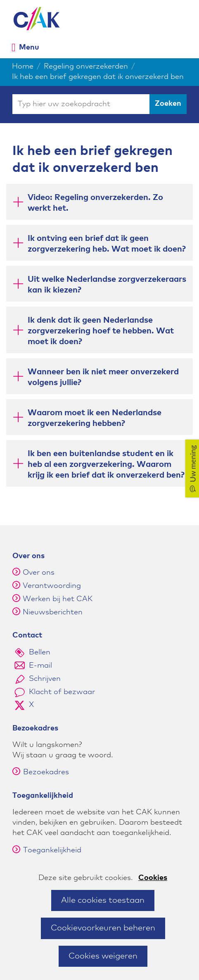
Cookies (153, 878)
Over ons (39, 573)
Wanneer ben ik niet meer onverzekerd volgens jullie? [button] (103, 377)
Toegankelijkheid (47, 850)
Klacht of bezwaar (62, 692)
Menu (29, 47)
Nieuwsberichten (53, 612)
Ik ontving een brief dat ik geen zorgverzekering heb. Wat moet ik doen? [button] (107, 244)
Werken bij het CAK (58, 599)
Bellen (40, 652)
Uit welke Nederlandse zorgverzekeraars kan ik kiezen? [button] (107, 285)
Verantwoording (52, 586)
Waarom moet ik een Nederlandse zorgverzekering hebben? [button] (95, 418)
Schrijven (45, 679)
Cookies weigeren (103, 956)
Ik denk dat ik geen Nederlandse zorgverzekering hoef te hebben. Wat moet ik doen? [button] (101, 331)
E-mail (40, 666)
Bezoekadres (41, 772)
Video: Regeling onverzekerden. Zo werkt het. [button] (95, 203)
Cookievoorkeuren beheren (103, 928)
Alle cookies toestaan (103, 900)
